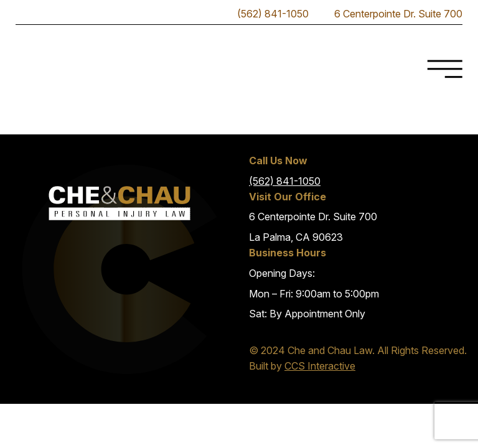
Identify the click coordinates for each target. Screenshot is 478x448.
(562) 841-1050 (285, 181)
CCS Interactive (320, 366)
